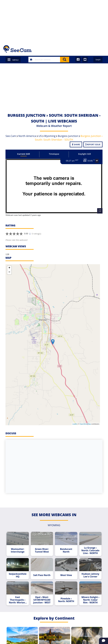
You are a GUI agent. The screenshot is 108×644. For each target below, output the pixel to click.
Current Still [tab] (24, 154)
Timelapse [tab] (54, 154)
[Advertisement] (54, 21)
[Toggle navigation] (101, 49)
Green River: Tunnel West (42, 550)
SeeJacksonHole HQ (18, 575)
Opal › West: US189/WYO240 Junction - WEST (42, 600)
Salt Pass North (42, 575)
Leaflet (75, 424)
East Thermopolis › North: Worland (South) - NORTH (18, 600)
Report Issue (93, 144)
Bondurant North (66, 550)
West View (66, 575)
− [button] (9, 272)
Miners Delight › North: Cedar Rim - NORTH (90, 600)
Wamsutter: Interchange (18, 550)
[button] (97, 161)
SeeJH (98, 60)
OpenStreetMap (85, 424)
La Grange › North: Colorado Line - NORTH (90, 550)
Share (76, 144)
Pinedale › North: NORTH (66, 600)
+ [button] (9, 268)
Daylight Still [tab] (85, 154)
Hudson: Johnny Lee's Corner (90, 575)
